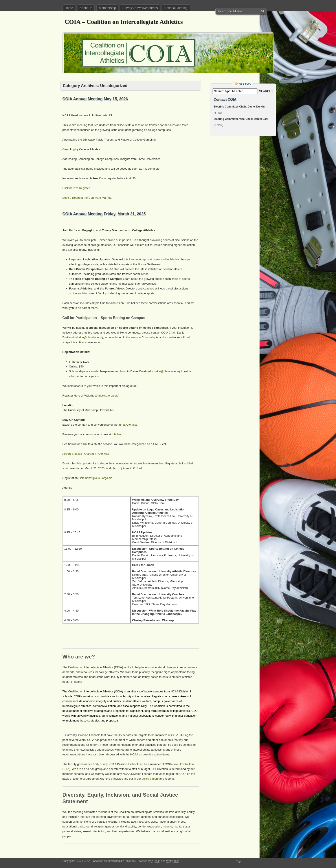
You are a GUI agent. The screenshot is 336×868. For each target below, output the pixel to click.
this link (117, 434)
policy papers (150, 779)
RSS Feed (245, 84)
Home (69, 8)
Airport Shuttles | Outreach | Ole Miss (86, 454)
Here (77, 396)
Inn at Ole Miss (128, 425)
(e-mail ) (218, 113)
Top (238, 862)
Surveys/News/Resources (140, 8)
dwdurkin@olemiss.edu (87, 337)
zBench (156, 861)
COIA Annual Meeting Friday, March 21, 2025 (104, 214)
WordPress (173, 861)
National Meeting (176, 8)
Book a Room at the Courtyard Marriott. (87, 198)
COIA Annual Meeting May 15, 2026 (95, 99)
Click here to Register (76, 188)
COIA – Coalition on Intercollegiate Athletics (124, 22)
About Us (86, 8)
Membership (107, 8)
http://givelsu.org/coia (105, 396)
